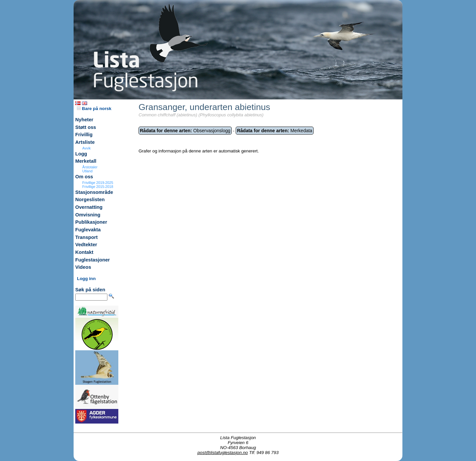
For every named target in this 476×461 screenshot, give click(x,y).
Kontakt (84, 252)
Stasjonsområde (94, 192)
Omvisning (88, 215)
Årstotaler (90, 167)
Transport (87, 237)
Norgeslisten (90, 200)
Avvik (86, 148)
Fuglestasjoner (92, 260)
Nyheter (84, 120)
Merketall (86, 161)
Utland (87, 171)
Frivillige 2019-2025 (98, 183)
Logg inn (86, 279)
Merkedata (275, 131)
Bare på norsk (94, 109)
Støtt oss (86, 127)
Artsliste (85, 142)
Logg (81, 154)
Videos (83, 267)
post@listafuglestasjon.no (223, 453)
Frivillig (84, 135)
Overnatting (89, 207)
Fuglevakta (88, 230)
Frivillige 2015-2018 (98, 187)
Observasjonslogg (185, 131)
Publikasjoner (91, 222)
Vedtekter (86, 245)
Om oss (84, 177)
